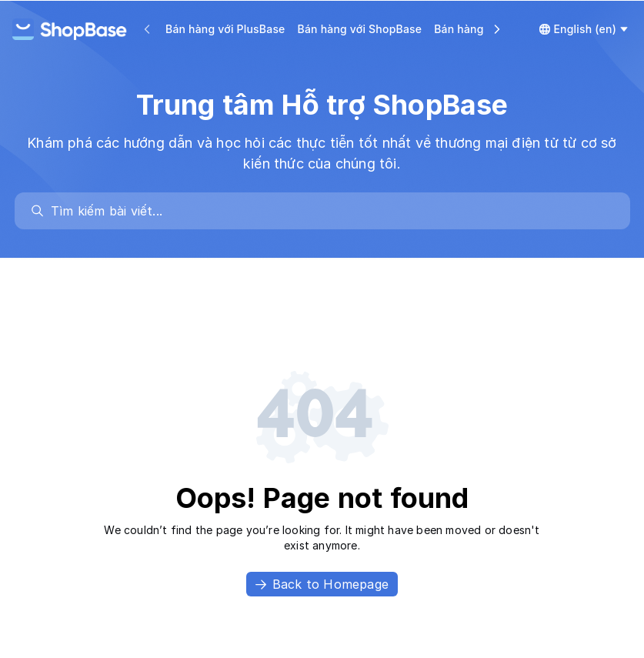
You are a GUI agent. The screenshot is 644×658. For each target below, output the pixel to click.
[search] (330, 211)
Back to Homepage (322, 584)
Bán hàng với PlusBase (225, 29)
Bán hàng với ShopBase (360, 29)
